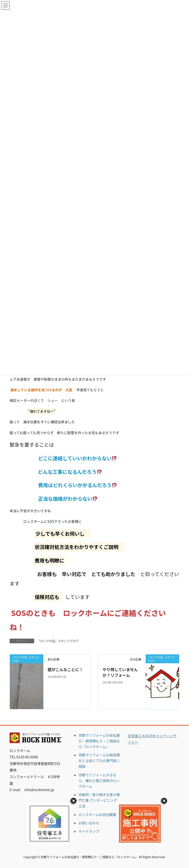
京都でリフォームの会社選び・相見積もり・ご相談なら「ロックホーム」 (99, 741)
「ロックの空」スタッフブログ (58, 641)
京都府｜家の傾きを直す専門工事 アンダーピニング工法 (99, 800)
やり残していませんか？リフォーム (120, 672)
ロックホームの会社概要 (97, 815)
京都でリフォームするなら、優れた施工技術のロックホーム (99, 781)
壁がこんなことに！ (65, 669)
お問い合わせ (89, 823)
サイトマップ (89, 831)
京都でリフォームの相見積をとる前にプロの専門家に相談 (99, 761)
